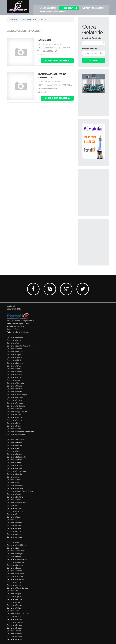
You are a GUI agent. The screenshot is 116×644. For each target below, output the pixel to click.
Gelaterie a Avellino (15, 445)
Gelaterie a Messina (15, 488)
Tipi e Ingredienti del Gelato (18, 332)
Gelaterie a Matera (14, 386)
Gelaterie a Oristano (15, 497)
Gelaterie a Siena (14, 520)
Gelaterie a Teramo (15, 625)
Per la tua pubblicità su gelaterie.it (20, 321)
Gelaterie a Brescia (14, 454)
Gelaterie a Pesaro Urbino (17, 503)
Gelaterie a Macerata (15, 383)
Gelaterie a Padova (14, 599)
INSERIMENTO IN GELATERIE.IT (53, 12)
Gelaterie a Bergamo (15, 349)
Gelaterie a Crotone (15, 465)
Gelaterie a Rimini (14, 616)
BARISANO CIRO (44, 40)
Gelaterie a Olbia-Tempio (17, 394)
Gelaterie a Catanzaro (16, 562)
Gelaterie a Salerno (15, 619)
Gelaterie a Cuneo (14, 568)
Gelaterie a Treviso (14, 528)
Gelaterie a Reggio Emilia (17, 412)
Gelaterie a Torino (14, 525)
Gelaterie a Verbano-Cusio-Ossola (20, 432)
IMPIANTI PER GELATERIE (93, 8)
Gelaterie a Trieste (14, 631)
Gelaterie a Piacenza (15, 403)
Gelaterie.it (14, 19)
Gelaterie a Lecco (14, 582)
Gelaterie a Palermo (15, 397)
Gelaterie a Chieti (14, 360)
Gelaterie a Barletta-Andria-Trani (20, 346)
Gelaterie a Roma (14, 414)
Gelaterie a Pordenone (16, 406)
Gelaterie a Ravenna (15, 511)
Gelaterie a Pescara (15, 605)
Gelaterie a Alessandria (16, 440)
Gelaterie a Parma (14, 500)
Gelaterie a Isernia (14, 477)
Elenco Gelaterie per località (18, 323)
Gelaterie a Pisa (13, 505)
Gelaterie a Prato (14, 611)
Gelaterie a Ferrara (14, 468)
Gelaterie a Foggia (14, 369)
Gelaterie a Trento (14, 426)
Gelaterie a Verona (14, 636)
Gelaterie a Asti (13, 343)
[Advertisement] (99, 187)
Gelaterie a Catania (15, 460)
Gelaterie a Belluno (14, 448)
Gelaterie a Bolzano (15, 352)
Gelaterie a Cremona (15, 363)
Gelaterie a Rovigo (14, 517)
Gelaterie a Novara (14, 392)
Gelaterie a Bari (13, 548)
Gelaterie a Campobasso (17, 559)
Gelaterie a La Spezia (15, 579)
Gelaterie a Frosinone (15, 574)
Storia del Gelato (13, 329)
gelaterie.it (11, 306)
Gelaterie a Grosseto (15, 576)
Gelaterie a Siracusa (15, 622)
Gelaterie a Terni (14, 423)
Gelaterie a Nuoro (14, 494)
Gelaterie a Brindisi (14, 556)
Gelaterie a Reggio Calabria (18, 614)
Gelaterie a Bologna (15, 554)
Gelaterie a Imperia (15, 374)
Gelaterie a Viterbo (14, 639)
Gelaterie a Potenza (15, 508)
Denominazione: (90, 49)
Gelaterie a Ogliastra (15, 596)
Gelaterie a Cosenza (15, 565)
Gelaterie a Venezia (15, 634)
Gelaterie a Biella (14, 451)
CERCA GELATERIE (48, 8)
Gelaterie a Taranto (15, 523)
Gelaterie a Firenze (14, 571)
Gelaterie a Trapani (15, 628)
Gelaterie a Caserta (15, 357)
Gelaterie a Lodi (13, 483)
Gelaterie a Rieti (13, 514)
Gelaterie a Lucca (14, 585)
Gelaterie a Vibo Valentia (17, 434)
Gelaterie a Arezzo (14, 443)
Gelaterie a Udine (14, 429)
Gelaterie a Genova (15, 372)
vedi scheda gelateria (57, 61)
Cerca (94, 60)
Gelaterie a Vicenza (15, 537)
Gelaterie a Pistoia (14, 608)
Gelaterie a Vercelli (14, 534)
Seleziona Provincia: (92, 38)
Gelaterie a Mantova (15, 485)
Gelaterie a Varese (14, 531)
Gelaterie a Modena (15, 389)
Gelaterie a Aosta (14, 340)
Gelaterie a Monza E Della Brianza (20, 491)
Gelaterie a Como (14, 463)
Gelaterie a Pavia (14, 602)
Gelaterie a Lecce (14, 480)
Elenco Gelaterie (29, 19)
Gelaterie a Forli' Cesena (17, 471)
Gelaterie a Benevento (16, 551)
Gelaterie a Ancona (14, 542)
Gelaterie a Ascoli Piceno (17, 545)
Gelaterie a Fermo (14, 366)
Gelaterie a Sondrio (15, 420)
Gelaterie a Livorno (14, 380)
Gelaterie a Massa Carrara (17, 588)
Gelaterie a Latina (14, 377)
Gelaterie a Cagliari (15, 354)
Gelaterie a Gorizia (14, 474)
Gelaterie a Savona (14, 417)
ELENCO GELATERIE (69, 8)
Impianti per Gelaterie (16, 326)
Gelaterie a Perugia (15, 400)
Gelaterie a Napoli (14, 594)
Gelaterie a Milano (14, 591)
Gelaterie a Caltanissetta (17, 457)
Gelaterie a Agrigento (15, 337)
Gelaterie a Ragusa (14, 409)
